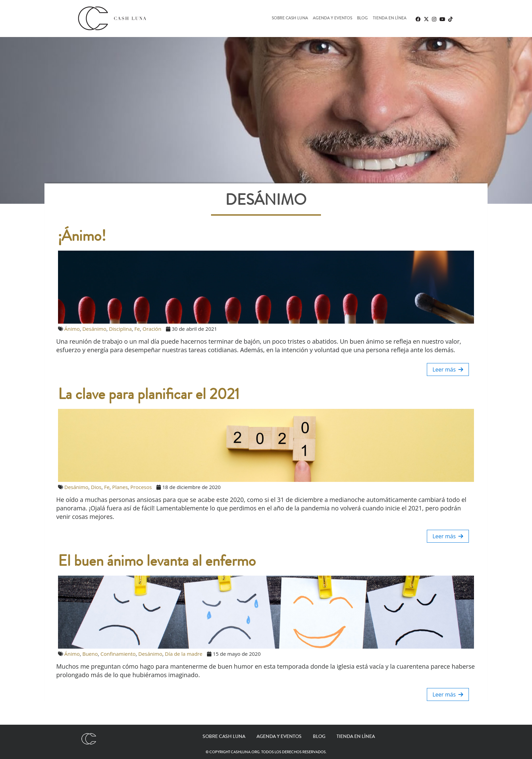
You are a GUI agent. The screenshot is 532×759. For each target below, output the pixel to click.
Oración (152, 329)
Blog (362, 19)
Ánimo (72, 329)
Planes (120, 487)
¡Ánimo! (82, 236)
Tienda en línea (390, 19)
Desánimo (94, 329)
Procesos (141, 487)
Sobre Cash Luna (290, 19)
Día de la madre (184, 654)
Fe (137, 329)
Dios (96, 487)
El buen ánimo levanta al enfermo (157, 561)
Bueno (90, 654)
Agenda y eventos (332, 19)
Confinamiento (118, 654)
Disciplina (120, 329)
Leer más (448, 369)
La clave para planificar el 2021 (149, 394)
